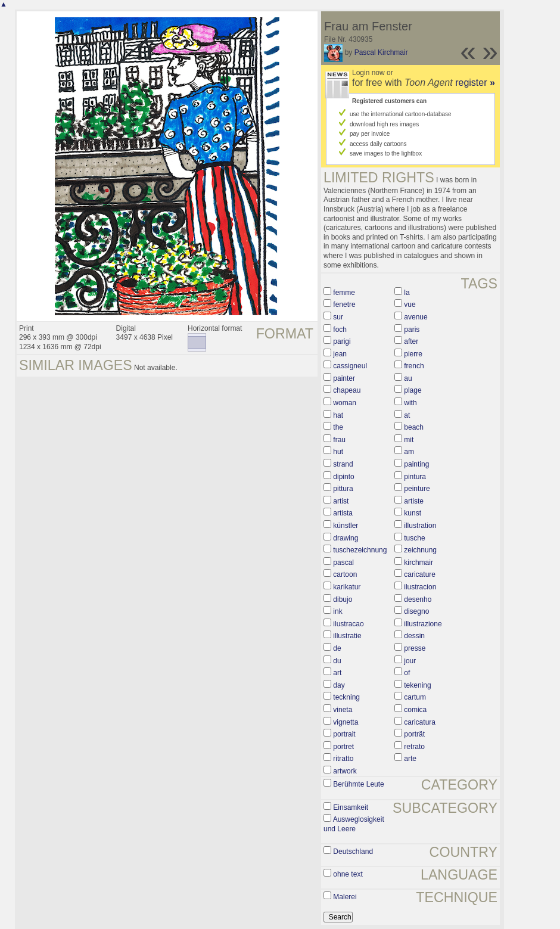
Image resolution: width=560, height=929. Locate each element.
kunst (413, 513)
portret (343, 747)
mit (409, 440)
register (475, 83)
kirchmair (419, 563)
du (337, 661)
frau (339, 440)
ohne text (348, 874)
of (407, 673)
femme (344, 293)
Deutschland (353, 852)
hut (338, 452)
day (339, 685)
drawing (346, 538)
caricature (420, 574)
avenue (416, 317)
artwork (345, 771)
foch (340, 330)
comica (415, 710)
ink (337, 611)
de (337, 648)
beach (414, 427)
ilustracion (420, 587)
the (338, 427)
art (337, 673)
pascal (343, 563)
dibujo (343, 599)
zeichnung (420, 550)
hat (338, 415)
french (414, 366)
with (410, 403)
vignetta (346, 722)
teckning (346, 697)
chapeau (347, 390)
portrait (344, 734)
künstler (346, 526)
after (411, 341)
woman (345, 403)
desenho (418, 599)
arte (410, 759)
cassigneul (350, 366)
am (409, 452)
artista (343, 513)
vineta (343, 710)
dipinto (343, 477)
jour (410, 661)
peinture (417, 489)
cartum (415, 697)
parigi (342, 341)
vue (410, 305)
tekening (417, 685)
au (408, 378)
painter (344, 378)
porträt (414, 734)
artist (341, 501)
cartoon (345, 574)
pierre (413, 354)
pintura (415, 477)
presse (415, 648)
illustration (420, 526)
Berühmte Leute (358, 784)
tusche (414, 538)
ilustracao (348, 624)
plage (413, 390)
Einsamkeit (351, 807)
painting (416, 464)
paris (412, 330)
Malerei (345, 897)
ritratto (343, 759)
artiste (414, 501)
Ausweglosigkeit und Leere (354, 824)
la (407, 293)
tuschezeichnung (360, 550)
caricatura (420, 722)
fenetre (344, 305)
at (407, 415)
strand (343, 464)
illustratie (347, 636)
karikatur (347, 587)
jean (340, 354)
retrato (414, 747)
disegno (416, 611)
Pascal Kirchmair (381, 52)
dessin (414, 636)
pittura (343, 489)
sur (338, 317)
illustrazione (423, 624)
